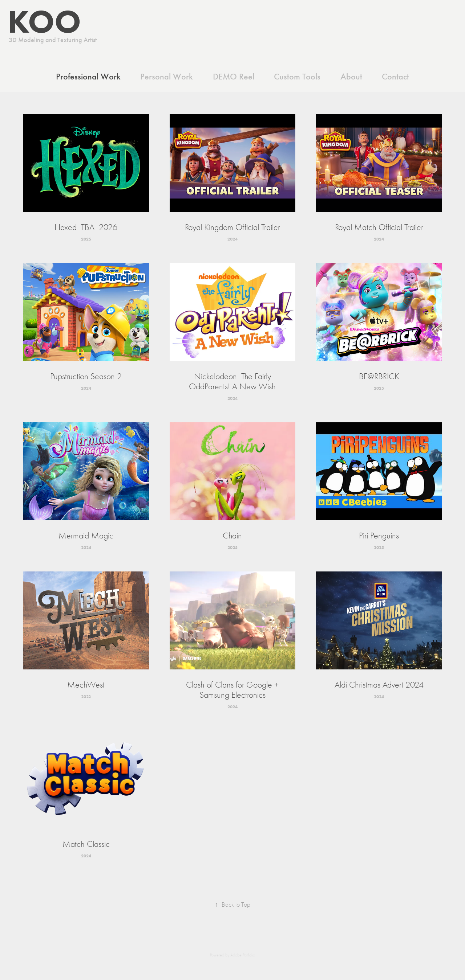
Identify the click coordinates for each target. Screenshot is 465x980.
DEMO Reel (234, 77)
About (351, 77)
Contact (395, 77)
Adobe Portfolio (243, 955)
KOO (41, 21)
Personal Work (167, 77)
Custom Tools (297, 77)
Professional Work (88, 77)
